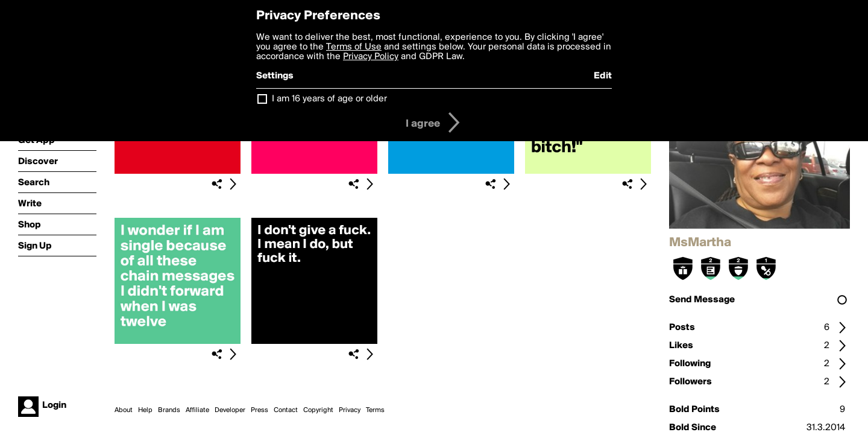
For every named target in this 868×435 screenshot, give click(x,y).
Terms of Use (354, 47)
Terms (375, 410)
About (124, 410)
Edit (603, 76)
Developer (230, 410)
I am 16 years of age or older (329, 99)
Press (259, 410)
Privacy (350, 410)
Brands (169, 410)
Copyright (318, 410)
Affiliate (197, 410)
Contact (286, 410)
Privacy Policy (371, 57)
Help (145, 410)
